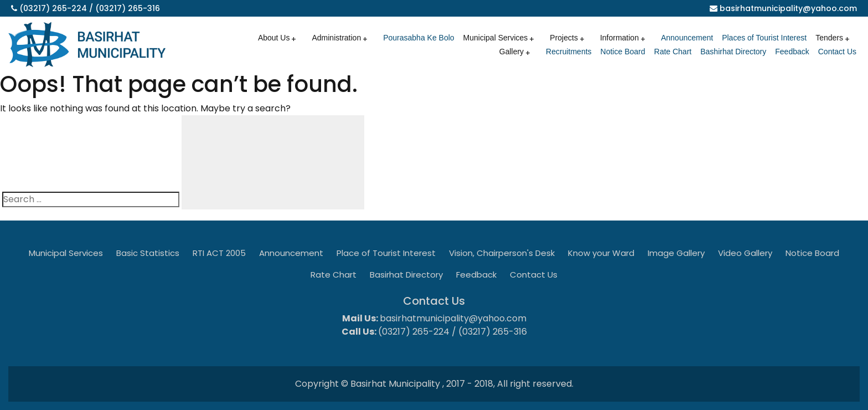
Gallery (512, 52)
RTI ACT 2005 (219, 253)
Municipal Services (496, 38)
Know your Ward (601, 253)
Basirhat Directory (406, 275)
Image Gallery (676, 253)
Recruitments (569, 52)
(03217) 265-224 (53, 8)
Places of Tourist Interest (764, 38)
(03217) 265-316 (128, 8)
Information (619, 38)
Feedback (792, 52)
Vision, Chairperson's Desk (502, 253)
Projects (564, 38)
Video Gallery (745, 253)
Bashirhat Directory (733, 52)
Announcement (687, 38)
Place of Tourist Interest (386, 253)
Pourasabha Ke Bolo (418, 38)
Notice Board (623, 52)
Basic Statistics (148, 253)
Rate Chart (673, 52)
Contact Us (837, 52)
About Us (274, 38)
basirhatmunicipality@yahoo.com (788, 8)
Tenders (829, 38)
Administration (336, 38)
